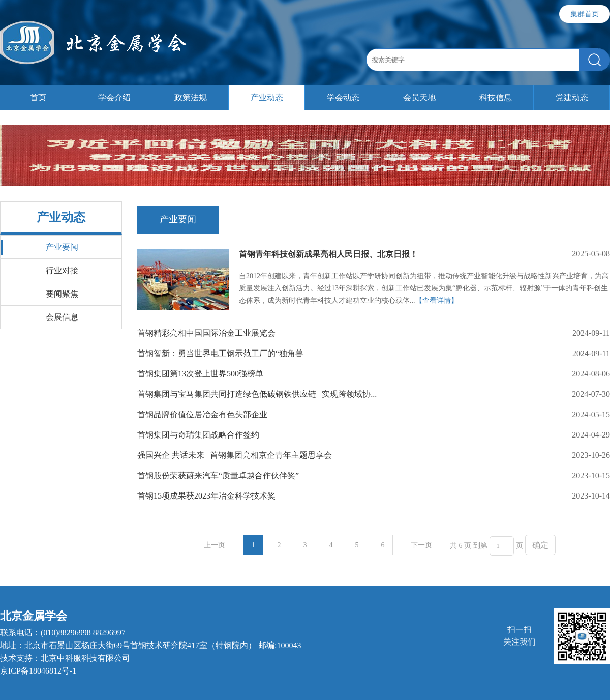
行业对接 (62, 270)
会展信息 (62, 317)
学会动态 (343, 97)
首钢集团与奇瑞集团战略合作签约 (198, 435)
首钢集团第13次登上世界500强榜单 (200, 374)
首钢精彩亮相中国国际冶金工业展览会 (206, 333)
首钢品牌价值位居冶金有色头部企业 (202, 414)
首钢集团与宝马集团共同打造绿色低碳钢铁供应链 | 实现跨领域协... (257, 394)
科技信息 (496, 97)
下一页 (421, 545)
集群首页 (585, 14)
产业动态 (267, 97)
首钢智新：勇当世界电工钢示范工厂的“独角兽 (220, 353)
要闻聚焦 (62, 294)
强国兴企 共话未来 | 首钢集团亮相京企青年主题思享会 (235, 455)
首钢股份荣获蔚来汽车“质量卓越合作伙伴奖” (218, 475)
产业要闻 (62, 247)
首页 (38, 97)
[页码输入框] (502, 546)
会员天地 (419, 97)
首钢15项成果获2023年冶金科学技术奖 (206, 496)
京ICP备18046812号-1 (38, 671)
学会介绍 (114, 97)
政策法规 (191, 97)
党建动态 (572, 97)
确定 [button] (540, 545)
